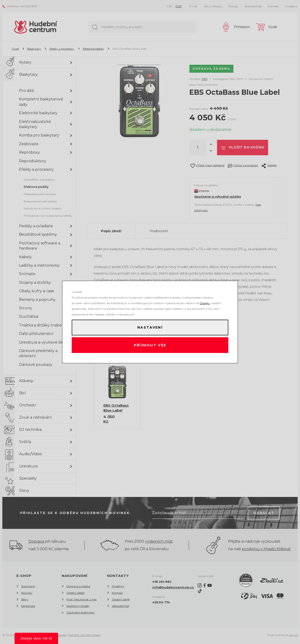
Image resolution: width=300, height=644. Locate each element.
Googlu (205, 302)
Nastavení (150, 327)
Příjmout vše (150, 346)
